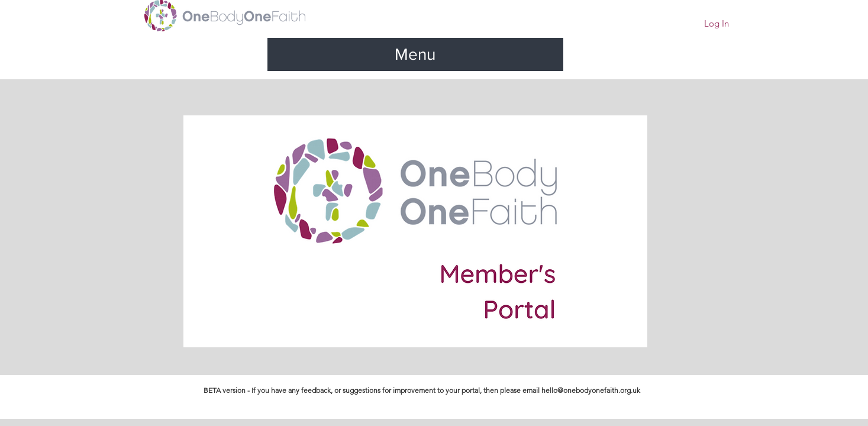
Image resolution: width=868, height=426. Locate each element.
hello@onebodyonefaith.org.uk (591, 390)
